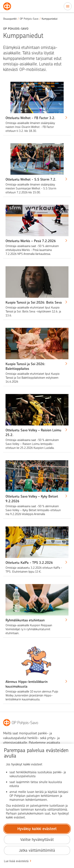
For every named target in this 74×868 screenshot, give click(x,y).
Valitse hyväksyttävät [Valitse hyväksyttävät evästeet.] (37, 840)
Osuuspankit (10, 19)
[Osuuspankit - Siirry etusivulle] (7, 6)
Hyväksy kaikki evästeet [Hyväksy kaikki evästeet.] (37, 829)
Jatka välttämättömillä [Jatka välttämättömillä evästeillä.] (37, 850)
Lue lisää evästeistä (16, 861)
